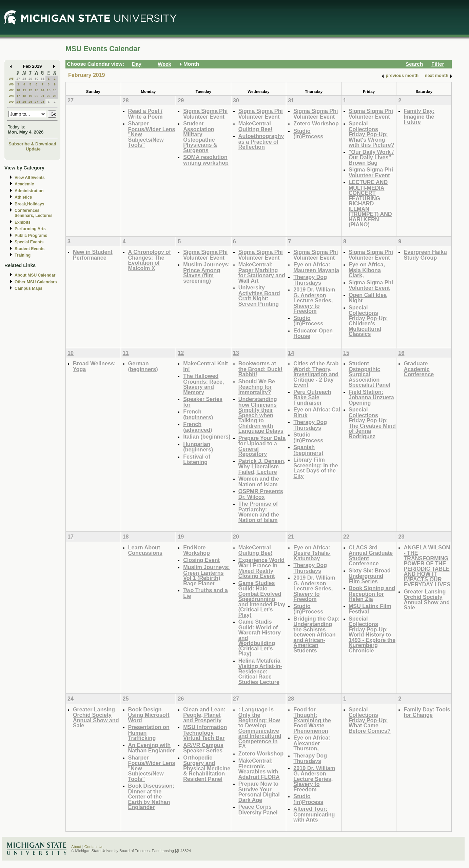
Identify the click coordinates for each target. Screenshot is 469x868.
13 (36, 90)
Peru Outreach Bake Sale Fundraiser (312, 397)
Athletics (23, 197)
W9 (11, 102)
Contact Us (94, 847)
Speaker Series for (203, 402)
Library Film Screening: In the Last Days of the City (316, 468)
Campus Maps (28, 288)
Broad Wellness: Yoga (94, 366)
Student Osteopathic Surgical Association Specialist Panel (369, 374)
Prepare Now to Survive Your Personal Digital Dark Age (259, 792)
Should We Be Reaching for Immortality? (257, 387)
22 (49, 96)
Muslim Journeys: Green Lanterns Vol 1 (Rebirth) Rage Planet (206, 575)
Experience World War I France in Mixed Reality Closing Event (261, 568)
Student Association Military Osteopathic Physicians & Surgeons (200, 137)
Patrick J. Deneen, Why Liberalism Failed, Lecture (262, 466)
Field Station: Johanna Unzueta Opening (371, 397)
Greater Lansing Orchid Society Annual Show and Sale (427, 600)
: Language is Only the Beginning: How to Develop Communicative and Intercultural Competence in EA (260, 728)
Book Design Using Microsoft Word (149, 715)
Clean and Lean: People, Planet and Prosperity (204, 715)
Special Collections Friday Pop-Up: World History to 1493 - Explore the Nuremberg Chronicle (372, 634)
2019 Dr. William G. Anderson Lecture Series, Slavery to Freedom (314, 300)
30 (36, 78)
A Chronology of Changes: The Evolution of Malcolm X (150, 260)
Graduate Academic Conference (419, 369)
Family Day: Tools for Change (427, 712)
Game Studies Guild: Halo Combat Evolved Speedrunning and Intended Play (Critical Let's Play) (262, 599)
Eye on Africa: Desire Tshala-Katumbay (312, 553)
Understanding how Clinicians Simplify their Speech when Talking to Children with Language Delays (261, 415)
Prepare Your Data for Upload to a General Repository (262, 446)
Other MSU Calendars (36, 282)
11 (24, 90)
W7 (11, 90)
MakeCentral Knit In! (206, 366)
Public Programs (31, 236)
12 (30, 90)
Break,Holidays (30, 204)
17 (18, 96)
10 (18, 90)
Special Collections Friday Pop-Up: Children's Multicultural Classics (368, 321)
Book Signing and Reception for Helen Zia (372, 593)
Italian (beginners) (207, 437)
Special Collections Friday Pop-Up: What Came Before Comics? (370, 720)
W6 (11, 84)
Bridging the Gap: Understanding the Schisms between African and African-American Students (316, 634)
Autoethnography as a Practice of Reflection (261, 141)
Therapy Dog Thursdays (310, 280)
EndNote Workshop (197, 550)
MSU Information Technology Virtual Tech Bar (205, 732)
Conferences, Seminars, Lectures (34, 213)
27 (18, 78)
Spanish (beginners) (308, 450)
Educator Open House (313, 333)
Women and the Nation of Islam (259, 481)
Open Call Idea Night (368, 298)
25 (24, 102)
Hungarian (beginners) (198, 447)
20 (36, 96)
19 (30, 96)
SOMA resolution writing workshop (206, 160)
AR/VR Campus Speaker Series (203, 748)
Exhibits (23, 222)
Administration (29, 191)
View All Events (30, 178)
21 (43, 96)
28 (24, 78)
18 (24, 96)
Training (23, 255)
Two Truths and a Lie (206, 593)
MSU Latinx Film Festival (370, 609)
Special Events (29, 242)
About (76, 847)
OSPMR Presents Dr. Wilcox (261, 494)
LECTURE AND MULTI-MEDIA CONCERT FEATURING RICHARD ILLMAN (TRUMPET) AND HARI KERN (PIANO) (370, 203)
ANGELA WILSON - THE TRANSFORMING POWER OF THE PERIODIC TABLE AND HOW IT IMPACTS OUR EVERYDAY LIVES (427, 566)
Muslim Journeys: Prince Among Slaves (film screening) (206, 272)
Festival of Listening (197, 459)
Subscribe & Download (32, 144)
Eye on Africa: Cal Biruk (317, 412)
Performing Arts (30, 229)
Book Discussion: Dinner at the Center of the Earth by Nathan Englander (151, 796)
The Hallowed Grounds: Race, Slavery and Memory (203, 384)
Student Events (30, 249)
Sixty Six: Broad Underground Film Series (370, 576)
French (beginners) (198, 414)
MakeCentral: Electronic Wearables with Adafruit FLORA (259, 769)
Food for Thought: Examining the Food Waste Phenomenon (312, 720)
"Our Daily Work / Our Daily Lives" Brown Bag (371, 157)
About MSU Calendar (35, 275)
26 (30, 102)
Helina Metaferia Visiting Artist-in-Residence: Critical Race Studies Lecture (260, 671)
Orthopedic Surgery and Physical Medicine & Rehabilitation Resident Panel (207, 768)
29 (30, 78)
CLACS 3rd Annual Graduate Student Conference (371, 556)
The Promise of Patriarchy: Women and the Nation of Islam (259, 512)
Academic (24, 184)
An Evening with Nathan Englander (152, 748)
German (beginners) (143, 366)
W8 (11, 96)
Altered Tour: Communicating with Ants (314, 814)
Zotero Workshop (316, 123)
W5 (11, 78)
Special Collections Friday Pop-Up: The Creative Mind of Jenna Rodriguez (372, 423)
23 (55, 96)
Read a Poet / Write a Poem (145, 114)
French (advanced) (198, 427)
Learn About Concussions (145, 550)
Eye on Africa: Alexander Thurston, (312, 743)
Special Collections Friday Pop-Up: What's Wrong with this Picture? (372, 134)
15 (49, 90)
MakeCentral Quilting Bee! (256, 126)
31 (43, 78)
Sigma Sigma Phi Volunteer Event (205, 114)
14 (43, 90)
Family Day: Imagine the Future (419, 116)
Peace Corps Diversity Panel (258, 810)
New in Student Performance (93, 255)
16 (55, 90)
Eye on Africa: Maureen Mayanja (316, 267)
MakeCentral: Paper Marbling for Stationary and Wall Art (262, 272)
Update (33, 149)
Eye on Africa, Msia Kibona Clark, (367, 270)
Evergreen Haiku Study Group (425, 255)
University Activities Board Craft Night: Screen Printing (259, 296)
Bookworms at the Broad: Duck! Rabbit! (260, 369)
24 (18, 102)
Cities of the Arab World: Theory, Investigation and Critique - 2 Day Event (316, 374)
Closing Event (201, 560)
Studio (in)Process (308, 134)
